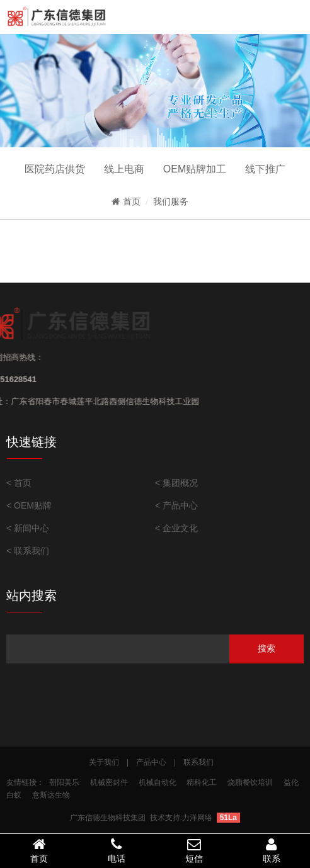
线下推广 (265, 169)
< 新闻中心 (28, 528)
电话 (116, 850)
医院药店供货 (55, 169)
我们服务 (171, 201)
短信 (194, 850)
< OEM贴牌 (29, 505)
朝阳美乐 (64, 782)
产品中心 (151, 762)
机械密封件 (109, 782)
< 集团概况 (176, 483)
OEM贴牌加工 (195, 169)
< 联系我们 (28, 551)
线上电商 (124, 169)
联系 (271, 850)
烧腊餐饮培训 (250, 782)
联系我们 (198, 762)
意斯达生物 (51, 795)
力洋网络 (197, 818)
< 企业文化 (176, 528)
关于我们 (104, 762)
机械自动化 (158, 782)
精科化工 (202, 782)
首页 (126, 201)
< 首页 (19, 483)
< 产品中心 (176, 505)
